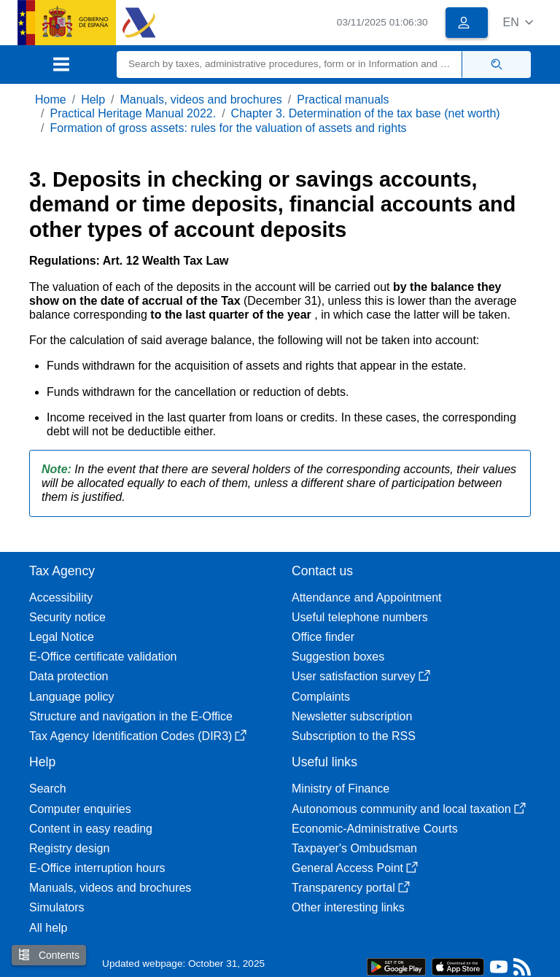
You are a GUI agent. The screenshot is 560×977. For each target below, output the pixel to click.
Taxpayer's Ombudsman (354, 848)
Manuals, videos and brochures (201, 100)
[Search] (289, 65)
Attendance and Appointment (367, 598)
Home (51, 100)
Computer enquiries (80, 809)
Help (93, 100)
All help (48, 928)
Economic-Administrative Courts (375, 829)
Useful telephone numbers (360, 617)
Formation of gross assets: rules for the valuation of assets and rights (228, 128)
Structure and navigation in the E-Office (131, 716)
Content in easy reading (91, 829)
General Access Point (355, 868)
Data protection (69, 676)
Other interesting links (348, 907)
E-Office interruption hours (97, 868)
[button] (518, 22)
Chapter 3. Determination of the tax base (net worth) (366, 113)
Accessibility (61, 598)
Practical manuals (343, 100)
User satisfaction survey (361, 676)
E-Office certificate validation (103, 657)
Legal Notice (62, 637)
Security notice (67, 617)
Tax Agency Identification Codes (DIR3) (138, 736)
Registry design (69, 848)
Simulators (57, 907)
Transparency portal (351, 888)
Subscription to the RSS (354, 736)
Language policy (72, 697)
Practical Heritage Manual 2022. (133, 113)
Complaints (321, 697)
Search (48, 789)
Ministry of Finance (341, 789)
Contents (49, 955)
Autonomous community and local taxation (409, 809)
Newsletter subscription (352, 716)
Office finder (323, 637)
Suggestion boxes (338, 657)
